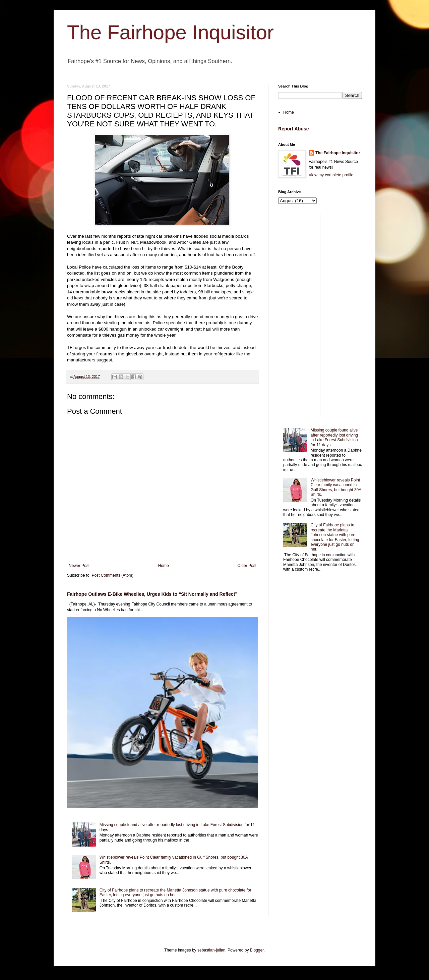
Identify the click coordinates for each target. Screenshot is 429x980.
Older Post (247, 566)
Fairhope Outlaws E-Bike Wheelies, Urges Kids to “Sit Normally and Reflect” (152, 594)
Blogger (257, 950)
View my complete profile (331, 175)
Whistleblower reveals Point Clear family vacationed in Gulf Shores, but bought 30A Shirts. (336, 487)
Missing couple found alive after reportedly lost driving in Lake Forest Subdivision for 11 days (334, 437)
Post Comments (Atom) (112, 575)
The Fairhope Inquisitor (170, 32)
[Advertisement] (320, 314)
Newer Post (79, 566)
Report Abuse (293, 129)
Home (164, 566)
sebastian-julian (211, 950)
